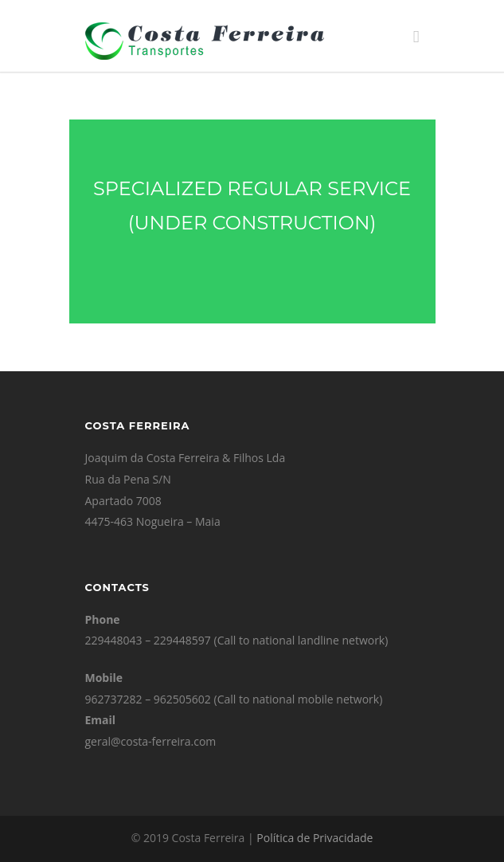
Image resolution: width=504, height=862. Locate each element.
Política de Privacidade (315, 838)
